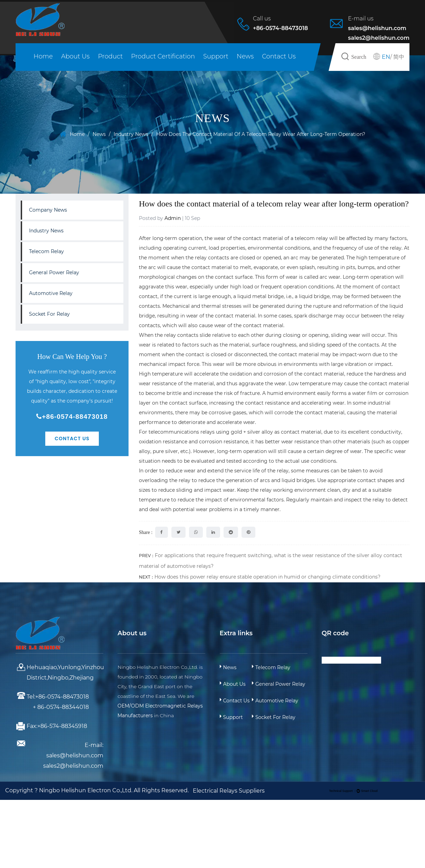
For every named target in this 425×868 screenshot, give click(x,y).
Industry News (131, 134)
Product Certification (163, 56)
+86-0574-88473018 (72, 417)
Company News (48, 210)
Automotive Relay (51, 293)
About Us (75, 56)
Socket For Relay (49, 314)
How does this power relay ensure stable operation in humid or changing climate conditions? (267, 577)
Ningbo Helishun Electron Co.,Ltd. (86, 790)
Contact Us (279, 56)
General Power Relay (54, 273)
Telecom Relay (46, 251)
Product (110, 56)
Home (43, 56)
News (245, 56)
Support (216, 56)
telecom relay (311, 238)
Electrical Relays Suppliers (229, 791)
